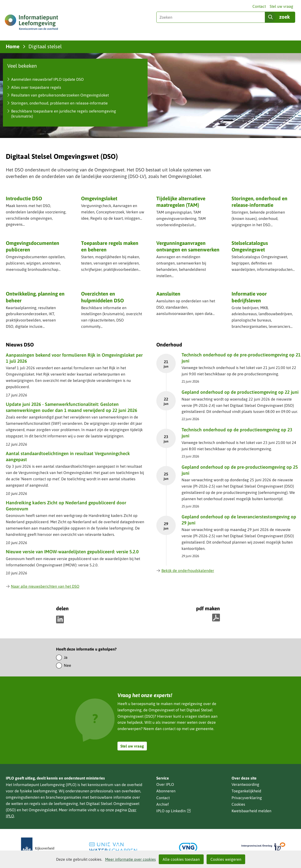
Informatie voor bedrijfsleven (249, 297)
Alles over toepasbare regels (36, 87)
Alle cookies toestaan (181, 859)
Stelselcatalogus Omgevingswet (250, 246)
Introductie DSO (24, 198)
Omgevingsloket (99, 198)
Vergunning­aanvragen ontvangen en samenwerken (188, 246)
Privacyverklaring (247, 798)
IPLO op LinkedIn (174, 811)
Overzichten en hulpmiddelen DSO (102, 297)
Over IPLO (165, 784)
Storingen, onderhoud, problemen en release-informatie (59, 103)
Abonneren (166, 791)
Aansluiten (168, 294)
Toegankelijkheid (246, 791)
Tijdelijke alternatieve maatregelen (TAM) (181, 202)
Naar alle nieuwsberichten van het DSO (43, 586)
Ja (66, 657)
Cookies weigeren (226, 859)
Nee (67, 665)
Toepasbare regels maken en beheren (110, 246)
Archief (163, 804)
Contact (259, 6)
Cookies (238, 804)
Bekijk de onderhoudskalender (185, 571)
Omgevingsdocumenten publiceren (33, 246)
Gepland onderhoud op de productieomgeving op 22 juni (240, 392)
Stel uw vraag (281, 6)
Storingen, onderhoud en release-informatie (259, 202)
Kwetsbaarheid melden (251, 811)
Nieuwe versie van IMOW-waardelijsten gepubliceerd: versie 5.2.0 (72, 552)
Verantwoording (245, 784)
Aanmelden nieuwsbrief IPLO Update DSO (47, 79)
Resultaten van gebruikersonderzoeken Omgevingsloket (60, 95)
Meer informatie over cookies (130, 859)
